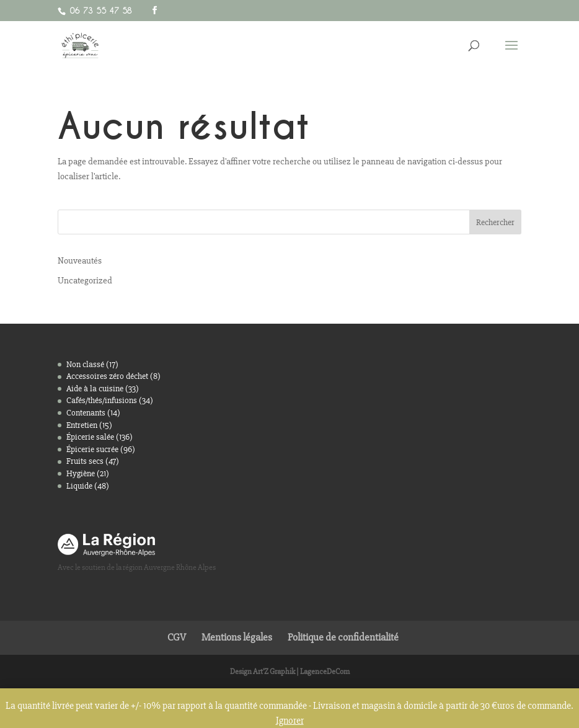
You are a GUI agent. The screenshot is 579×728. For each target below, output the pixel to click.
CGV (177, 637)
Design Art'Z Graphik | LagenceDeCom (290, 672)
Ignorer (290, 721)
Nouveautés (80, 260)
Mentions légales (237, 637)
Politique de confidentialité (343, 637)
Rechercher (495, 222)
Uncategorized (85, 280)
